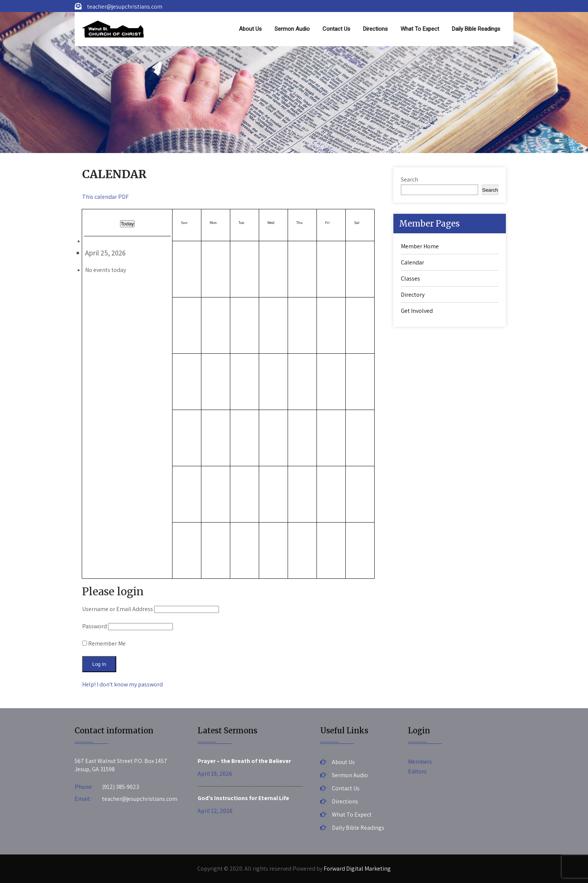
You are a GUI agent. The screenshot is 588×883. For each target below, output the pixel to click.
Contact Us (336, 29)
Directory (413, 295)
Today (127, 224)
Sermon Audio (292, 29)
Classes (410, 279)
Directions (375, 29)
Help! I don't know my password (122, 684)
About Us (250, 29)
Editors (417, 771)
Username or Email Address (118, 609)
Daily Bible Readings (476, 29)
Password (94, 626)
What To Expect (420, 29)
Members (420, 762)
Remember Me (104, 643)
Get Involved (417, 311)
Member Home (420, 246)
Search (409, 179)
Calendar (412, 262)
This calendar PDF (105, 197)
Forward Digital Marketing (357, 869)
